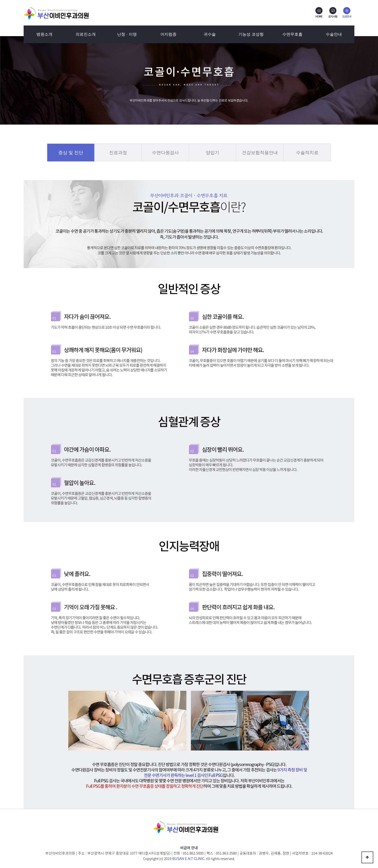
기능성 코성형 (251, 34)
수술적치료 (307, 153)
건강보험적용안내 (260, 153)
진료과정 (118, 153)
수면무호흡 (292, 34)
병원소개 (44, 34)
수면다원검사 (165, 153)
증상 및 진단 (71, 153)
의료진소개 (86, 34)
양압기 (213, 153)
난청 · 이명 (127, 34)
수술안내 (334, 34)
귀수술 (210, 34)
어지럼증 (168, 34)
